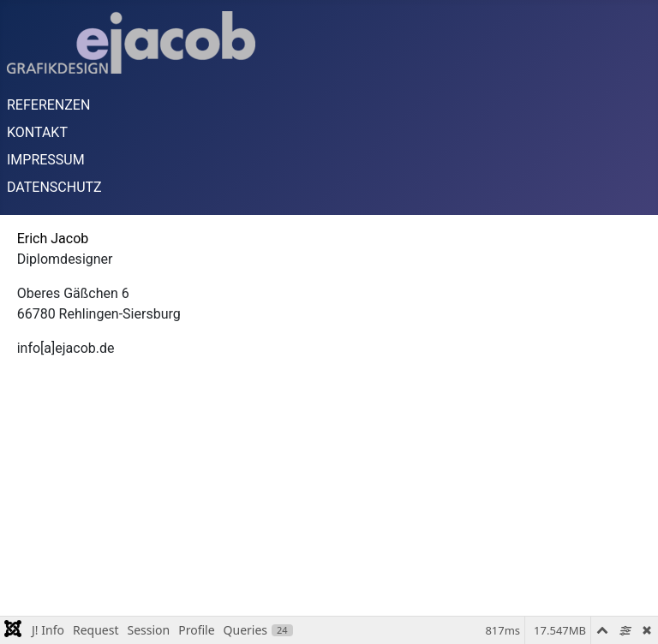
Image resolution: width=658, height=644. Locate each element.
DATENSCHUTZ (54, 187)
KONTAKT (37, 132)
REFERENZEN (48, 105)
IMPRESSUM (46, 160)
